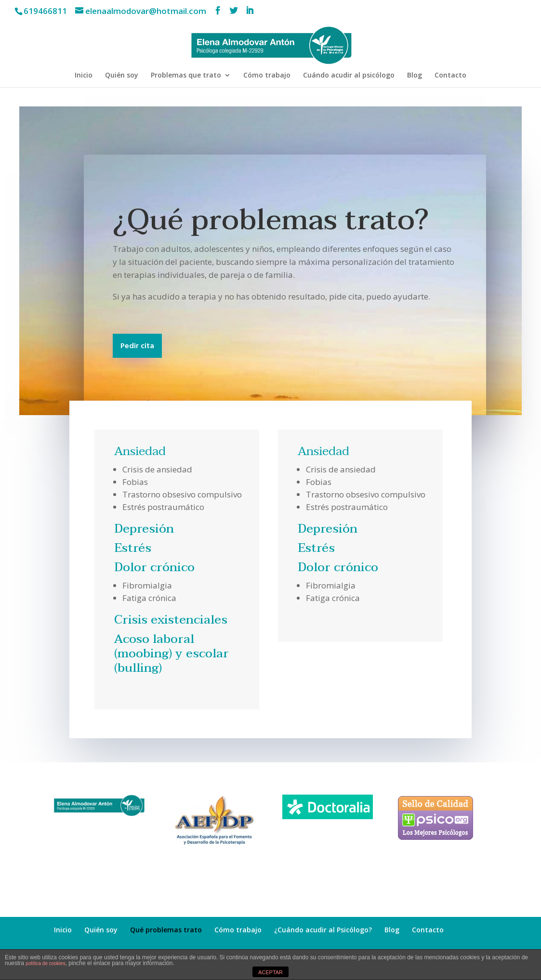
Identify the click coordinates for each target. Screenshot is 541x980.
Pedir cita (137, 346)
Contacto (450, 76)
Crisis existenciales (171, 620)
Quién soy (122, 76)
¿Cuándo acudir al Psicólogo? (323, 930)
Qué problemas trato (166, 930)
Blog (415, 76)
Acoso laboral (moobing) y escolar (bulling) (172, 653)
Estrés (133, 548)
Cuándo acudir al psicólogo (349, 76)
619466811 (45, 11)
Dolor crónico (154, 567)
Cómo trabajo (267, 76)
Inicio (84, 76)
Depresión (144, 529)
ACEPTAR (270, 972)
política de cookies (45, 963)
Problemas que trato (186, 76)
